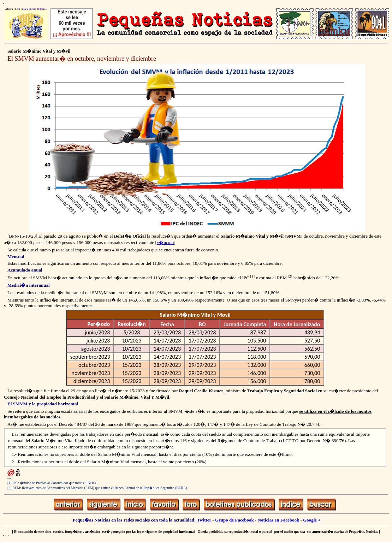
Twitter (204, 520)
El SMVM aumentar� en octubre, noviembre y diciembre (82, 59)
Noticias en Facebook (279, 520)
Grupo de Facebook (234, 520)
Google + (312, 520)
